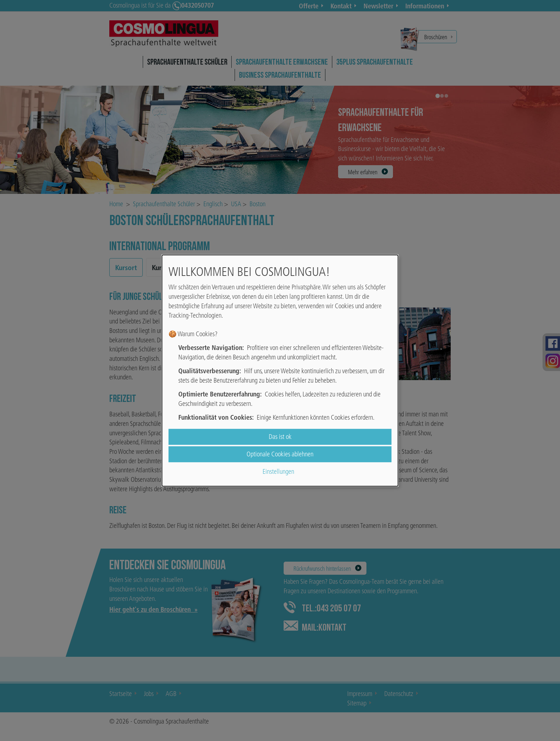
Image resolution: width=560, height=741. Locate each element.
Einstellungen (278, 472)
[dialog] (280, 371)
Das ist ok (280, 437)
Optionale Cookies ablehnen (280, 454)
